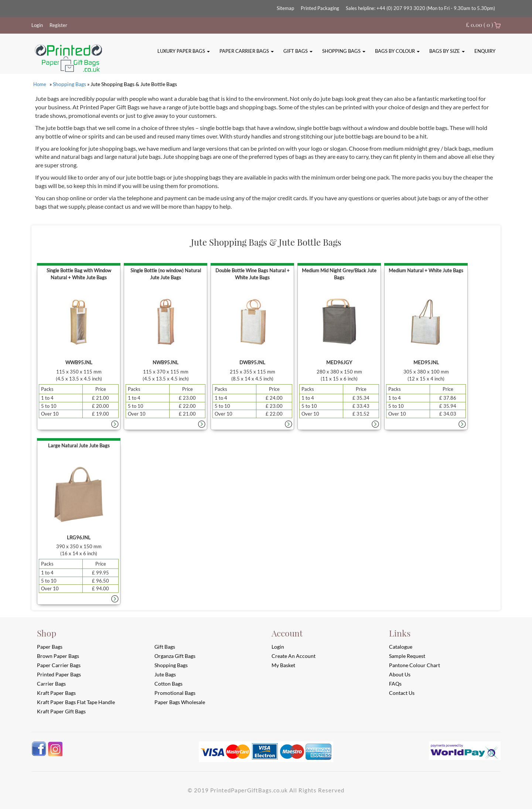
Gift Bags (298, 51)
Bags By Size (447, 51)
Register (58, 25)
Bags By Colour (397, 51)
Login (37, 25)
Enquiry (485, 51)
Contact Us (402, 693)
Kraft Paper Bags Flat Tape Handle (76, 702)
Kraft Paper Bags (56, 693)
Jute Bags (165, 674)
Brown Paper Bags (58, 656)
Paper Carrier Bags (247, 51)
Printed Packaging (320, 8)
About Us (400, 674)
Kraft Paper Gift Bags (61, 711)
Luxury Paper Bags (184, 51)
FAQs (395, 684)
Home (40, 84)
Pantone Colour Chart (415, 665)
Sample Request (407, 656)
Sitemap (285, 8)
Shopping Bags (344, 51)
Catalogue (401, 647)
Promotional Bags (175, 693)
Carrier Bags (51, 684)
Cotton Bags (168, 684)
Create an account (294, 656)
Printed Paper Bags (59, 674)
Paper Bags (50, 647)
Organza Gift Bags (175, 656)
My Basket (283, 665)
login (278, 647)
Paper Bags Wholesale (180, 702)
